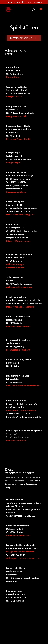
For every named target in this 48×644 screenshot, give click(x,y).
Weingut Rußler (14, 97)
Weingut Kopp (13, 162)
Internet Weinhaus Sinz (17, 241)
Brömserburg (12, 77)
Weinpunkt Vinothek (16, 116)
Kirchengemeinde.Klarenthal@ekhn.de (23, 558)
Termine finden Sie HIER (24, 38)
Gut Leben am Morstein (18, 535)
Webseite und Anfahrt (17, 440)
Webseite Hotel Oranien (18, 326)
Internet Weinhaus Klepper (19, 215)
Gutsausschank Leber (16, 192)
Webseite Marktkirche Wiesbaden (23, 386)
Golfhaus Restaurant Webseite (21, 410)
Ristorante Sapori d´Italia (18, 139)
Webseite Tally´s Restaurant (20, 287)
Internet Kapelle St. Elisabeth (20, 307)
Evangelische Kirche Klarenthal (21, 552)
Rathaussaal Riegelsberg (18, 350)
